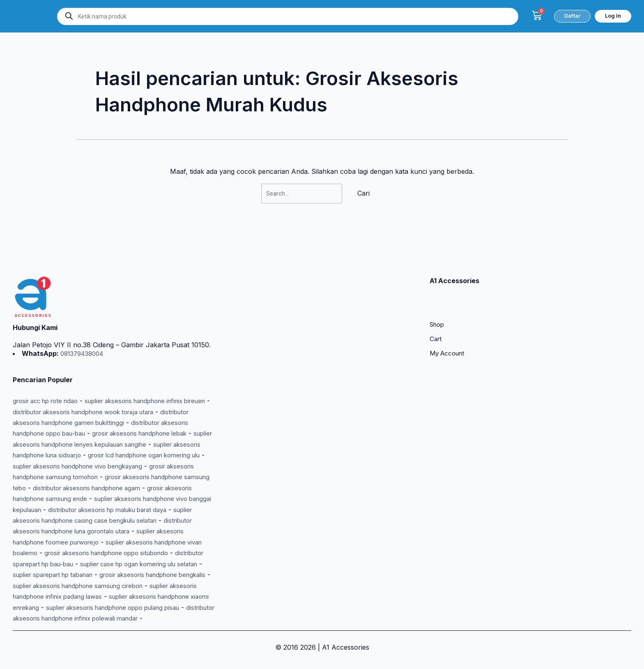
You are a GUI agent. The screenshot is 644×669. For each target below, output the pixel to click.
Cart (436, 319)
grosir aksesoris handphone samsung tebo (145, 466)
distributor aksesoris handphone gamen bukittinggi (91, 401)
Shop (438, 304)
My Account (449, 334)
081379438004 (84, 332)
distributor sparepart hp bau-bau (102, 553)
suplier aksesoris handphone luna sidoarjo (144, 434)
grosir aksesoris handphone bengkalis (72, 575)
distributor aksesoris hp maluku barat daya (146, 499)
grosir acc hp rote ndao (50, 380)
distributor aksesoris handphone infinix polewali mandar (100, 618)
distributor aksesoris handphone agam (77, 477)
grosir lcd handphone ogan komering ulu (82, 445)
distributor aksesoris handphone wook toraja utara (123, 390)
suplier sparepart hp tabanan (148, 564)
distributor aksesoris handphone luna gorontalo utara (96, 521)
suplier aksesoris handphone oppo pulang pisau (124, 607)
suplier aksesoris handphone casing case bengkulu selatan (109, 510)
